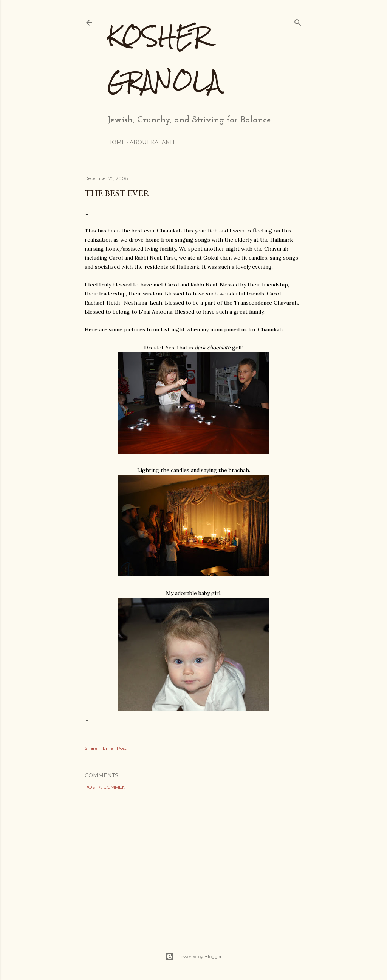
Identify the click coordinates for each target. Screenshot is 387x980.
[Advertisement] (193, 862)
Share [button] (91, 748)
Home (116, 142)
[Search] (298, 21)
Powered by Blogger (193, 957)
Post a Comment (106, 787)
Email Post (115, 748)
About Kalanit (152, 142)
